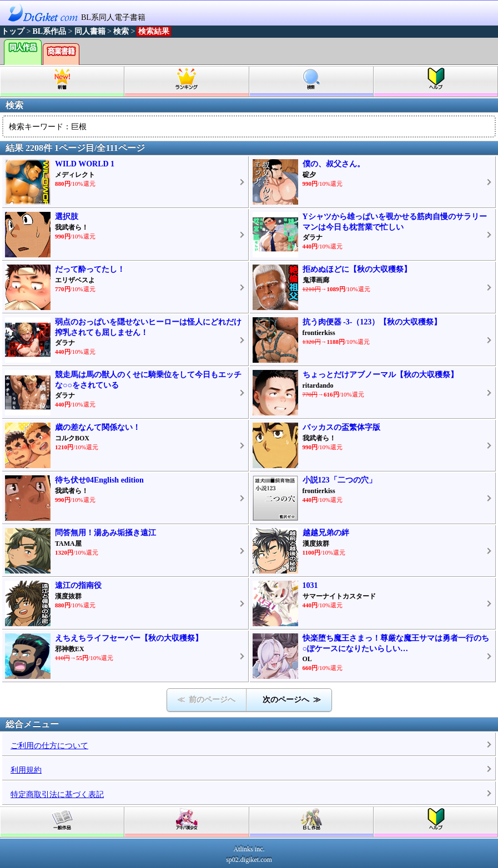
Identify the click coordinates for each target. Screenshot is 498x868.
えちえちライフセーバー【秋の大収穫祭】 (129, 638)
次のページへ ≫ (292, 700)
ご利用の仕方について (49, 746)
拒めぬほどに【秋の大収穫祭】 (357, 269)
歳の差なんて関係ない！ (98, 427)
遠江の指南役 (78, 585)
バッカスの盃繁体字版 (341, 427)
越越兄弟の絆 (326, 533)
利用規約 (26, 770)
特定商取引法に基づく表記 (57, 795)
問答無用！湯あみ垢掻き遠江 (105, 533)
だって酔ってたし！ (90, 269)
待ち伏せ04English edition (99, 480)
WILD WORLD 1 (85, 164)
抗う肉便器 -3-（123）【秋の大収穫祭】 (372, 322)
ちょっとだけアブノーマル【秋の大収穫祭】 (380, 375)
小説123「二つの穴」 (339, 480)
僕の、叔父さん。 (334, 164)
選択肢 (67, 217)
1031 (310, 585)
